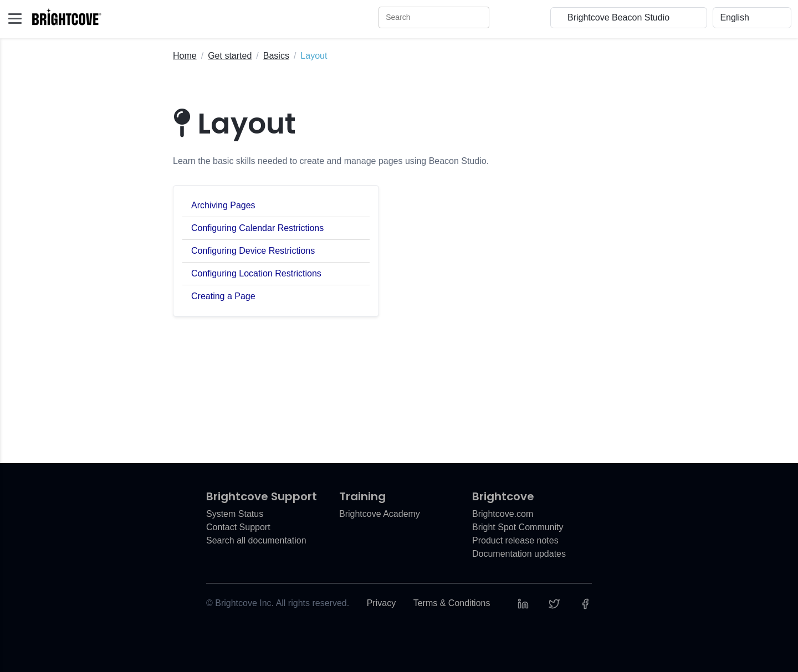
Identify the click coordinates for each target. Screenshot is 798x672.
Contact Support (238, 527)
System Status (235, 514)
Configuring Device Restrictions (253, 251)
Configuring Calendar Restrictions (257, 228)
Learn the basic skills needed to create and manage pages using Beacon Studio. (331, 161)
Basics (276, 56)
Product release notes (515, 540)
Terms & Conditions (452, 603)
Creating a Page (223, 296)
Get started (230, 56)
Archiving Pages (223, 205)
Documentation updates (519, 554)
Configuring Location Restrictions (256, 273)
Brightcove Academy (380, 514)
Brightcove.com (503, 514)
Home (185, 56)
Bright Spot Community (518, 527)
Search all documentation (256, 540)
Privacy (381, 603)
